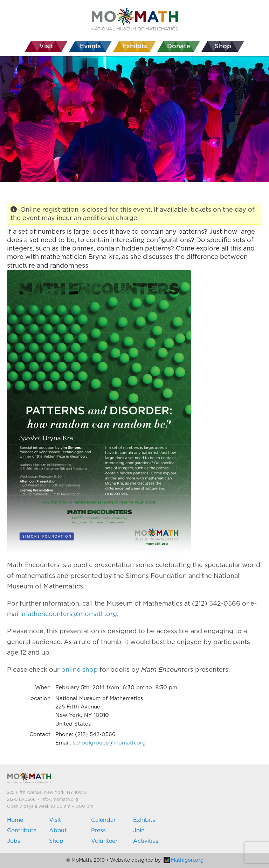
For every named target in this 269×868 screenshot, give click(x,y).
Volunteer (104, 841)
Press (98, 831)
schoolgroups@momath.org (109, 743)
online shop (80, 670)
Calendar (103, 820)
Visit (55, 820)
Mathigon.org (184, 860)
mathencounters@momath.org (69, 614)
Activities (146, 841)
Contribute (22, 831)
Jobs (14, 841)
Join (139, 831)
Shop (56, 841)
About (58, 831)
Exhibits (144, 820)
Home (15, 820)
